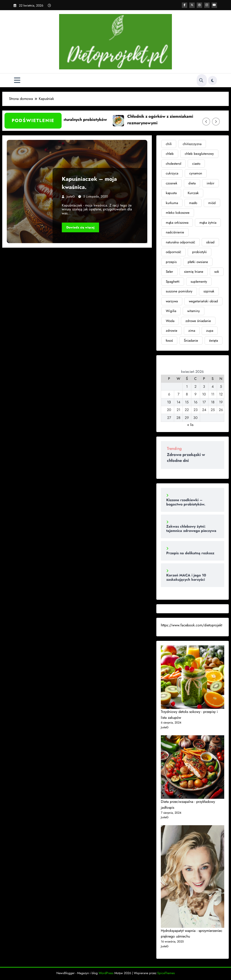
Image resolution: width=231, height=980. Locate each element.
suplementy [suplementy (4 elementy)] (199, 282)
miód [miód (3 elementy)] (212, 203)
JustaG (71, 196)
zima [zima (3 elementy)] (192, 331)
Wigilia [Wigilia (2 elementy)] (171, 311)
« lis (190, 425)
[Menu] (17, 80)
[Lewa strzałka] (206, 122)
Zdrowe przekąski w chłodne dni (186, 458)
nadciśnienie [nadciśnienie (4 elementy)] (175, 232)
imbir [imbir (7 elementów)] (210, 183)
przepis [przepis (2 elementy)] (171, 262)
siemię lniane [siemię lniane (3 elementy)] (194, 272)
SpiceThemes (166, 973)
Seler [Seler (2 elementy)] (169, 272)
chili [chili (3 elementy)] (169, 144)
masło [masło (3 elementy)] (193, 203)
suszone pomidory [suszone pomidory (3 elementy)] (179, 291)
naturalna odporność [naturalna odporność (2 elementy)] (180, 242)
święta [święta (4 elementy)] (214, 341)
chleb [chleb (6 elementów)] (170, 154)
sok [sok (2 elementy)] (217, 272)
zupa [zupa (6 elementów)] (210, 331)
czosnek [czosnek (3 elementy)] (172, 183)
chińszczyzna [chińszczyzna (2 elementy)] (192, 144)
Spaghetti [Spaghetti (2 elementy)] (173, 282)
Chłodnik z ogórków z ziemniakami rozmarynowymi (165, 120)
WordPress (106, 973)
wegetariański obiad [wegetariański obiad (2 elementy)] (203, 301)
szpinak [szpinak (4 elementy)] (209, 291)
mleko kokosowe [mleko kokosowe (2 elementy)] (178, 213)
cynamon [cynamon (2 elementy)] (196, 173)
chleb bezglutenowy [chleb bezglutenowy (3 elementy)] (199, 154)
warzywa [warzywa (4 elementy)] (172, 301)
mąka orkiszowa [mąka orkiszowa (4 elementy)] (177, 223)
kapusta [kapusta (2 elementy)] (171, 193)
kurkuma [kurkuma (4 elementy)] (172, 203)
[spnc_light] (213, 80)
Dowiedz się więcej (80, 227)
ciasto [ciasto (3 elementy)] (196, 164)
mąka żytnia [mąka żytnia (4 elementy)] (208, 223)
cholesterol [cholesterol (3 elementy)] (173, 164)
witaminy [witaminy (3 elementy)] (194, 311)
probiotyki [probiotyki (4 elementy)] (200, 252)
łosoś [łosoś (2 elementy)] (169, 341)
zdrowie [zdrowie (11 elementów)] (172, 331)
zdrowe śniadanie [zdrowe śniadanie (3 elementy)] (198, 321)
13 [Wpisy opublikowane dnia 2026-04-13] (169, 402)
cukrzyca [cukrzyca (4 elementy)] (172, 173)
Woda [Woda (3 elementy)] (170, 321)
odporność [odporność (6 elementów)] (173, 252)
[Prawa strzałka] (216, 122)
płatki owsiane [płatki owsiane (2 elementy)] (198, 262)
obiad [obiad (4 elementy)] (210, 242)
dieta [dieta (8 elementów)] (192, 183)
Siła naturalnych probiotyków (84, 120)
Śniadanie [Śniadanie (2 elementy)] (191, 341)
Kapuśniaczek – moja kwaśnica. (89, 183)
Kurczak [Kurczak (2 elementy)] (193, 193)
